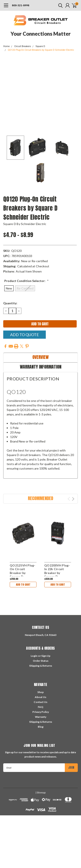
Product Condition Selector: (26, 281)
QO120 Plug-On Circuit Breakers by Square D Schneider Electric (41, 50)
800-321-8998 (21, 5)
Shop (40, 692)
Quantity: (10, 303)
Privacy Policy (41, 712)
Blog (41, 727)
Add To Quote (25, 335)
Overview (40, 357)
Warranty (41, 717)
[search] (59, 5)
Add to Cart (23, 585)
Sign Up (46, 656)
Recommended (40, 498)
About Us (40, 697)
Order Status (41, 661)
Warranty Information (41, 367)
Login (34, 656)
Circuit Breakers (23, 46)
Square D (40, 46)
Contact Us (40, 702)
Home (6, 46)
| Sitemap (41, 792)
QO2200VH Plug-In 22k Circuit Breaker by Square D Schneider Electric (57, 575)
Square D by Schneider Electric (25, 224)
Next (73, 499)
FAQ (40, 707)
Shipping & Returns (41, 666)
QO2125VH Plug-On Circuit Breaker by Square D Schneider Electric (23, 575)
